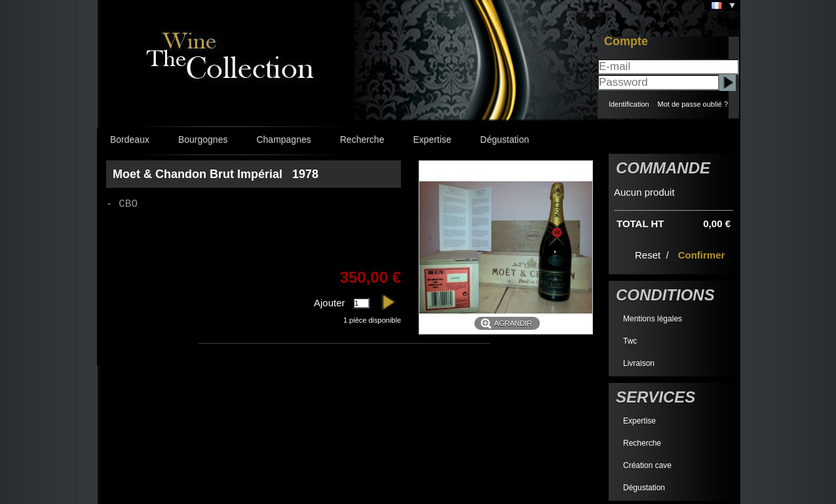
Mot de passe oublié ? (693, 104)
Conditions (665, 295)
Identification (629, 104)
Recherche (362, 139)
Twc (630, 341)
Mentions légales (653, 319)
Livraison (639, 363)
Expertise (432, 139)
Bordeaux (130, 139)
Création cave (647, 465)
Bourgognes (203, 139)
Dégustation (505, 139)
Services (655, 397)
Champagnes (283, 139)
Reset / (653, 255)
